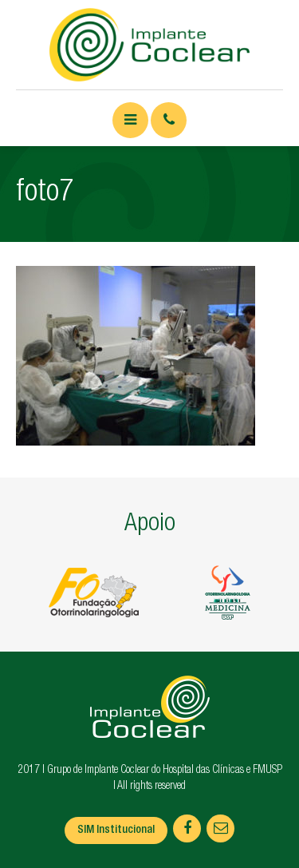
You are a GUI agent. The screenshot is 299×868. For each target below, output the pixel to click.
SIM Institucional (116, 830)
